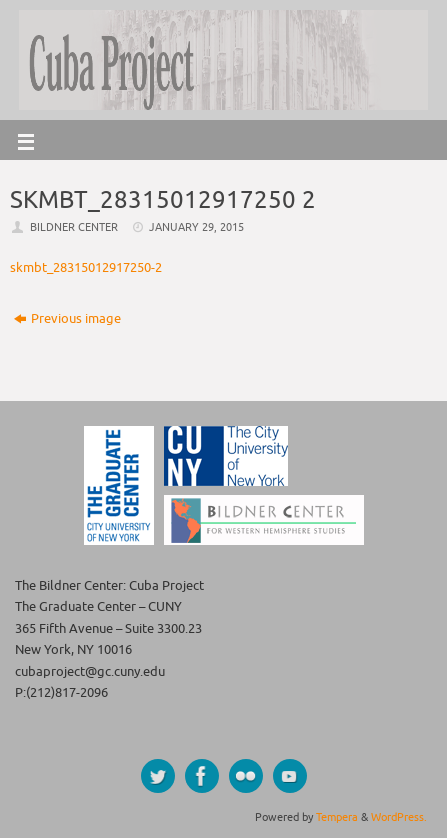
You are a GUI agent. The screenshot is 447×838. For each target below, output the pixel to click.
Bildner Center (74, 227)
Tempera (337, 817)
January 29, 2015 (196, 227)
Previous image (67, 319)
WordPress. (399, 817)
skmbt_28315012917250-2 (86, 268)
